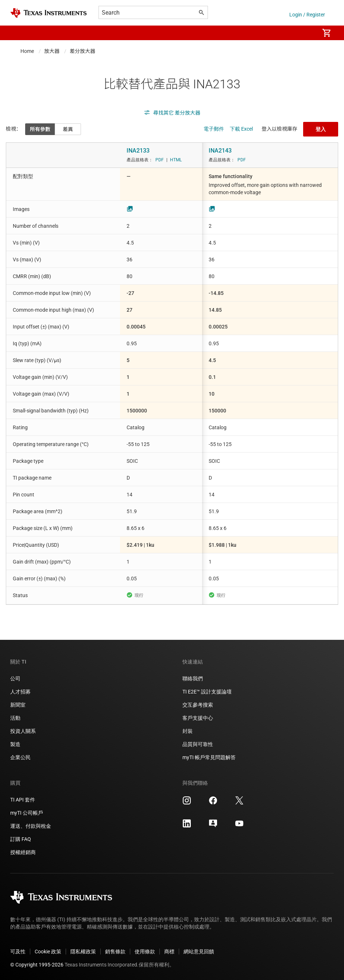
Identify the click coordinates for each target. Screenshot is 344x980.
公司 (15, 679)
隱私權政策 (83, 952)
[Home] (49, 13)
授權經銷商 (23, 852)
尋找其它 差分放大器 (172, 113)
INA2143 (220, 151)
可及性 (18, 952)
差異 (68, 129)
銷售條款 (115, 952)
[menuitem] (306, 33)
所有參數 (40, 129)
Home (27, 51)
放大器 (52, 51)
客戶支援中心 (198, 718)
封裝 (188, 731)
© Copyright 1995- (37, 965)
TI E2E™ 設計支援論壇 (207, 692)
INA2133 (138, 151)
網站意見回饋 (199, 952)
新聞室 (18, 705)
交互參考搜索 (198, 705)
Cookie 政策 (48, 952)
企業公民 (20, 757)
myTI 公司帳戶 (27, 813)
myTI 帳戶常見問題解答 (209, 757)
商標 (169, 952)
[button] (18, 33)
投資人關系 (23, 731)
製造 (15, 744)
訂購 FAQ (21, 839)
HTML (176, 160)
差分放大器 (82, 51)
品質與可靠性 (198, 744)
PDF (160, 160)
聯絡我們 (193, 679)
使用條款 (145, 952)
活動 (15, 718)
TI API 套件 (23, 800)
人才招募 (20, 692)
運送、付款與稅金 (31, 826)
